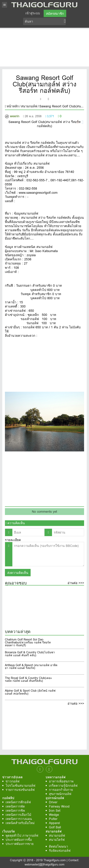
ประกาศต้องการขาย (20, 844)
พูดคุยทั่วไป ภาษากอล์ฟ (22, 835)
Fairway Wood (59, 806)
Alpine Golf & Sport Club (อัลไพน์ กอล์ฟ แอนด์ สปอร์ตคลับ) (30, 693)
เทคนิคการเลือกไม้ (18, 815)
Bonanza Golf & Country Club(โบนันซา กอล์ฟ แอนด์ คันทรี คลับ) (30, 654)
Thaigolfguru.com (55, 860)
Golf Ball (55, 827)
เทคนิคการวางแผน (19, 819)
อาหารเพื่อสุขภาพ (61, 781)
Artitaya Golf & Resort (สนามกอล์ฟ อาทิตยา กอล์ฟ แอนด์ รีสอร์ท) (31, 667)
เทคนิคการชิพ (15, 811)
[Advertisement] (44, 48)
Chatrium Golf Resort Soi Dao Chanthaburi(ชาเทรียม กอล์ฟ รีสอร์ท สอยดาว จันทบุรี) (28, 642)
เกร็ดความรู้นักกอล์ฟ (63, 786)
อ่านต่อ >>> (76, 583)
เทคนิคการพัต (15, 806)
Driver (53, 802)
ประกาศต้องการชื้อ (19, 840)
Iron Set (55, 811)
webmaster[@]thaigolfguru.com (44, 864)
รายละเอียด (13, 540)
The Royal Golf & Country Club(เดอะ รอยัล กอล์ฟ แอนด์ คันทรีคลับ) (28, 680)
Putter (53, 819)
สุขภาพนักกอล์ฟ (60, 794)
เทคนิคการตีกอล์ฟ (18, 802)
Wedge (54, 815)
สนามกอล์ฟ (57, 835)
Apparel (54, 823)
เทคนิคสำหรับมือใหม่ (20, 823)
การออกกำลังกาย (61, 790)
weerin (15, 116)
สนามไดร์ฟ (57, 840)
